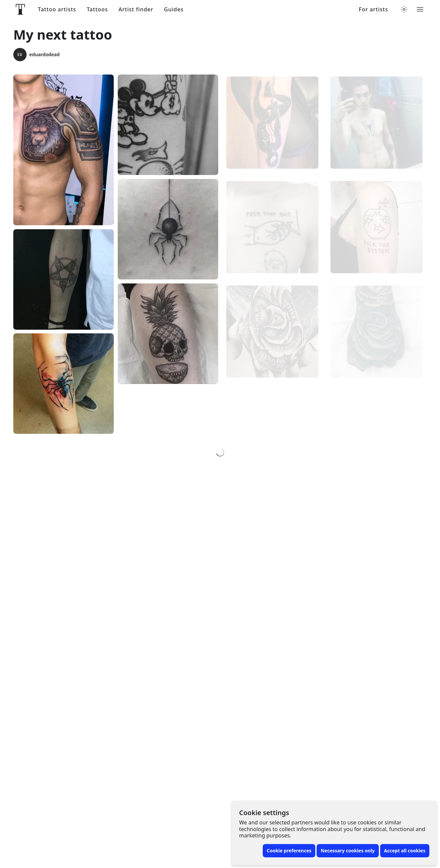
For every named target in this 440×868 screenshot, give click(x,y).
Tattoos (97, 9)
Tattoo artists (57, 9)
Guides (174, 9)
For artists (373, 9)
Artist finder (136, 9)
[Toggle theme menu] (404, 9)
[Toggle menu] (420, 9)
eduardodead (36, 55)
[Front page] (20, 9)
